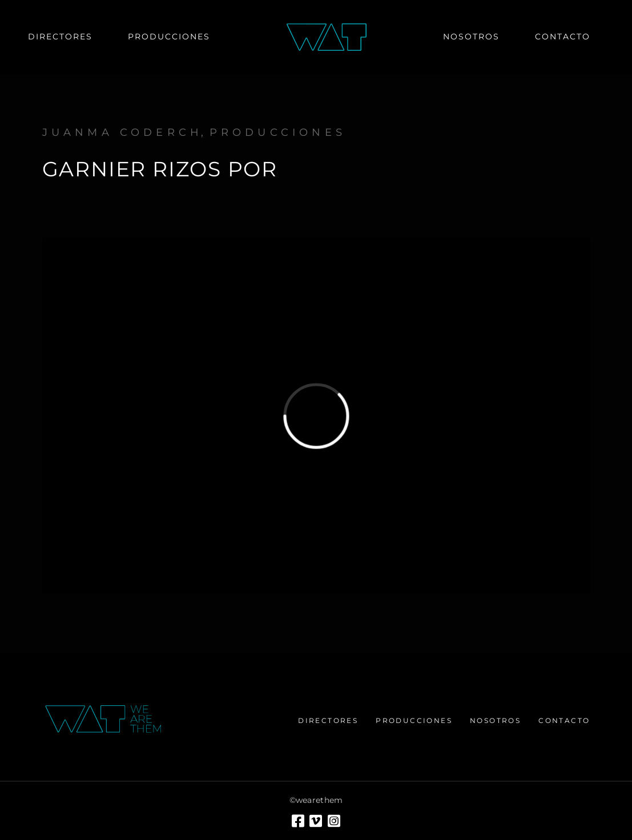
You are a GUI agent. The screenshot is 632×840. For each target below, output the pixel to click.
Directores (328, 720)
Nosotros (495, 720)
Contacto (564, 720)
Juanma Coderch (123, 132)
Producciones (278, 132)
